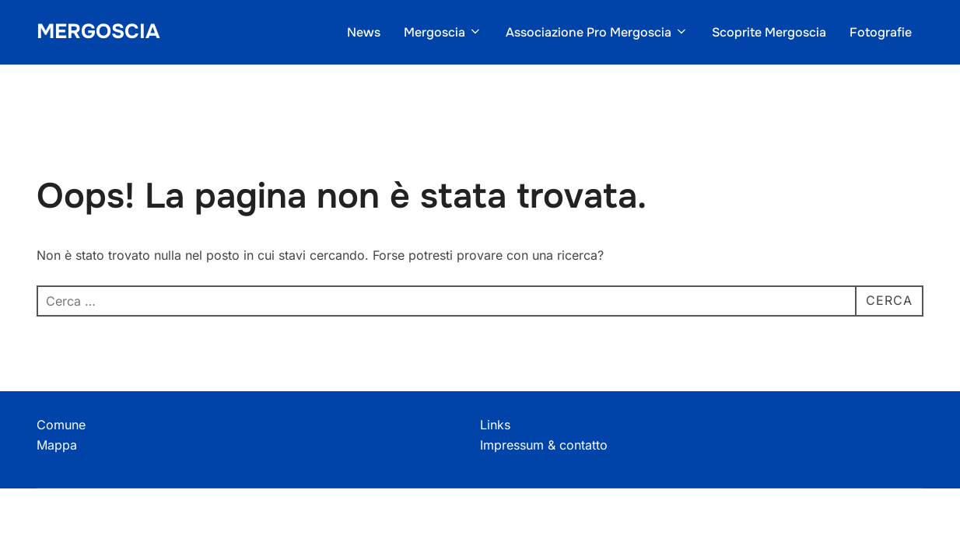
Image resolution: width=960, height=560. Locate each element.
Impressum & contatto (544, 445)
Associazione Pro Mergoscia (597, 32)
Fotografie (881, 32)
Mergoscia (98, 31)
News (364, 32)
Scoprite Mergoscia (769, 32)
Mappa (57, 445)
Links (495, 425)
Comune (61, 425)
